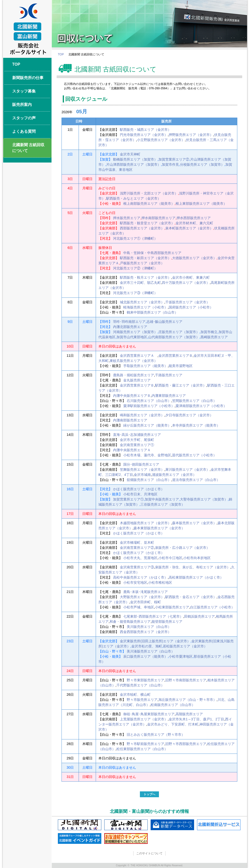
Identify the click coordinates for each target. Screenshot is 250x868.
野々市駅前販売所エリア (146, 744)
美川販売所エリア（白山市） (149, 627)
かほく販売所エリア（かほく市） (139, 489)
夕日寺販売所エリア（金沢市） (189, 415)
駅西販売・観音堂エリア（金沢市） (147, 223)
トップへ (149, 794)
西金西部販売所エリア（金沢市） (146, 632)
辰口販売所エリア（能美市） (146, 656)
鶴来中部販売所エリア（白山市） (152, 312)
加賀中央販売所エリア (162, 499)
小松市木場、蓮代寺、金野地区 (147, 455)
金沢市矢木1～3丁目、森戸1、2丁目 (196, 719)
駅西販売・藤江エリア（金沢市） (181, 385)
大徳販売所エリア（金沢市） (194, 258)
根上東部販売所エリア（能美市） (201, 204)
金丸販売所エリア (137, 380)
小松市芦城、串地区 (139, 607)
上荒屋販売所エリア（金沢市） (144, 719)
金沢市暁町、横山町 (135, 694)
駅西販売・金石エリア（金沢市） (191, 597)
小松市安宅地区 (135, 582)
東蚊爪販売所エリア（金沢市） (134, 361)
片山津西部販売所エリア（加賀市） (134, 164)
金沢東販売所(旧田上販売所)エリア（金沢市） (155, 641)
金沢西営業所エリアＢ (176, 356)
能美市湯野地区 (181, 366)
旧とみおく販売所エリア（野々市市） (156, 735)
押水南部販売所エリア (158, 218)
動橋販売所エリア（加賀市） (135, 159)
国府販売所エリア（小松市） (191, 307)
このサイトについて (149, 853)
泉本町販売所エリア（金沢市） (189, 228)
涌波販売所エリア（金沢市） (174, 475)
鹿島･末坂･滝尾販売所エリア (146, 592)
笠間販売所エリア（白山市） (194, 401)
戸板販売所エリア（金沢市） (142, 263)
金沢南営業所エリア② (137, 548)
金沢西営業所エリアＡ (139, 356)
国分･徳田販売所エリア (141, 464)
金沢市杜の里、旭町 (147, 646)
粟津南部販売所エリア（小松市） (201, 406)
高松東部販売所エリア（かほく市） (196, 577)
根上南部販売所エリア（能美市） (149, 204)
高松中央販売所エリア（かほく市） (140, 577)
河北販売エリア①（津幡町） (135, 238)
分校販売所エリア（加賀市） (202, 164)
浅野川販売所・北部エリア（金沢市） (149, 193)
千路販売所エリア (169, 375)
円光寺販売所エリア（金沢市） (144, 135)
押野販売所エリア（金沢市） (191, 135)
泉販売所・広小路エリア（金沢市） (182, 548)
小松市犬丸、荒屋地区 (140, 558)
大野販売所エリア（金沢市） (142, 597)
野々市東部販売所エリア (146, 680)
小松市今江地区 (170, 558)
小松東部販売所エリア (172, 607)
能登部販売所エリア (167, 622)
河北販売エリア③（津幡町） (135, 293)
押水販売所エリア (127, 218)
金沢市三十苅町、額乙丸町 (140, 283)
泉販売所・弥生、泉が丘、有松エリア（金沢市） (193, 567)
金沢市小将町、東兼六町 (191, 277)
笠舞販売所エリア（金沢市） (142, 470)
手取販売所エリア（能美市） (146, 366)
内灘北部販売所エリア (130, 327)
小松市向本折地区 (197, 558)
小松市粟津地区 (181, 656)
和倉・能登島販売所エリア (130, 622)
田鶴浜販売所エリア (199, 616)
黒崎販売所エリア (214, 337)
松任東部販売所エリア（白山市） (142, 749)
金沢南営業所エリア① (137, 445)
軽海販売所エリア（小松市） (146, 307)
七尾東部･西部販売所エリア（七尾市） (153, 616)
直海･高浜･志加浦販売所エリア (137, 435)
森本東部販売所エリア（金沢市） (159, 528)
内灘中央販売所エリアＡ (132, 450)
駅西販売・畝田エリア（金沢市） (146, 258)
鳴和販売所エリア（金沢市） (142, 415)
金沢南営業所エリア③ (137, 567)
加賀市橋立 (209, 332)
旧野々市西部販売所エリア (186, 744)
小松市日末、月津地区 (140, 494)
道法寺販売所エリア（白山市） (196, 480)
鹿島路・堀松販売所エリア (134, 375)
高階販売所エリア (189, 714)
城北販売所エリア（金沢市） (142, 302)
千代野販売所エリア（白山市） (140, 685)
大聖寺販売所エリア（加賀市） (204, 499)
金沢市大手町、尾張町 (137, 440)
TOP (61, 54)
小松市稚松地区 (160, 582)
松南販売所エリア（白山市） (173, 705)
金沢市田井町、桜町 (146, 602)
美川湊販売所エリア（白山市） (151, 651)
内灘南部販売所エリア (130, 420)
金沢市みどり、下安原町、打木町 (173, 724)
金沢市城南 (142, 475)
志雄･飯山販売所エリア (164, 322)
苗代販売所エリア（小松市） (194, 455)
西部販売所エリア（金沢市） (142, 228)
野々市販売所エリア (142, 700)
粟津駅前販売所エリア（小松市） (149, 406)
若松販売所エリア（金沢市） (185, 646)
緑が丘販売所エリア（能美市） (147, 425)
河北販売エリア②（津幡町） (135, 268)
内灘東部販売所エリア (169, 396)
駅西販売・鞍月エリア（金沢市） (146, 277)
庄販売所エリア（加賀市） (179, 332)
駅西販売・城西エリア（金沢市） (146, 130)
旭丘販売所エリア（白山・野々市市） (187, 700)
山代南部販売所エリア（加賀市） (174, 337)
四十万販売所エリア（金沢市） (186, 283)
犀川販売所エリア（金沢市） (187, 470)
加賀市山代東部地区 (132, 337)
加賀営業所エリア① (128, 499)
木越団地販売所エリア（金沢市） (146, 523)
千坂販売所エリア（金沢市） (187, 302)
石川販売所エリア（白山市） (149, 401)
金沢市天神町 (130, 154)
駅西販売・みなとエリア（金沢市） (134, 198)
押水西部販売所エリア (194, 218)
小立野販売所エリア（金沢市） (161, 140)
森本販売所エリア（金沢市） (194, 523)
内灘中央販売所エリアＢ (132, 396)
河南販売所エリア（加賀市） (135, 332)
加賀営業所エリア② (174, 159)
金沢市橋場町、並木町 (137, 542)
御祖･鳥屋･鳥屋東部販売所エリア (149, 714)
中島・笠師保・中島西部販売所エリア (152, 253)
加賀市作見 (170, 164)
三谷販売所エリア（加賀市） (163, 504)
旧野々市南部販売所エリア (186, 680)
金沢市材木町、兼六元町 (194, 223)
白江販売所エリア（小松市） (212, 607)
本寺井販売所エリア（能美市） (196, 425)
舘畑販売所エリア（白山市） (149, 480)
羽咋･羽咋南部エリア (129, 322)
